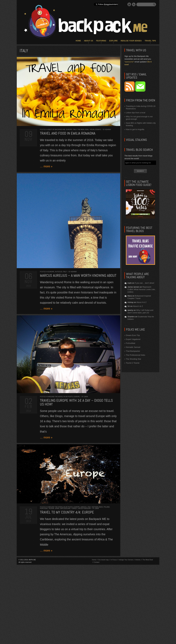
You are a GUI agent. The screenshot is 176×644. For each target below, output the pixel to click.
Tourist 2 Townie (133, 363)
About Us (89, 41)
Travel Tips (150, 41)
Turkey (74, 508)
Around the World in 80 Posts (60, 397)
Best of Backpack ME (57, 130)
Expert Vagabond (133, 339)
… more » (46, 166)
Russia (51, 508)
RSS (134, 4)
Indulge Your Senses (131, 41)
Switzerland (65, 508)
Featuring (101, 41)
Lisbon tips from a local (136, 113)
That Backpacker (133, 351)
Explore (113, 41)
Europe (69, 130)
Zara (86, 397)
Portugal (44, 508)
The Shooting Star (134, 359)
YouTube (129, 4)
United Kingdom (84, 508)
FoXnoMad (131, 343)
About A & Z (141, 302)
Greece (84, 507)
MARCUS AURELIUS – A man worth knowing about (78, 276)
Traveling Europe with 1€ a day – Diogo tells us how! (76, 402)
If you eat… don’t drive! (145, 283)
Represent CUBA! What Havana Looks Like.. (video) (142, 289)
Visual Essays (95, 130)
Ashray (108, 130)
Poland (107, 507)
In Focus (59, 272)
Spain (57, 508)
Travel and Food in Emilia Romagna (68, 133)
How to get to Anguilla (135, 129)
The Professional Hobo (135, 355)
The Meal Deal (83, 130)
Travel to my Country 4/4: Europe (67, 512)
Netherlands (97, 507)
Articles (138, 560)
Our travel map (103, 560)
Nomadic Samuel (133, 347)
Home (78, 41)
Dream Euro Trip (133, 335)
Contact (97, 562)
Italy (75, 130)
